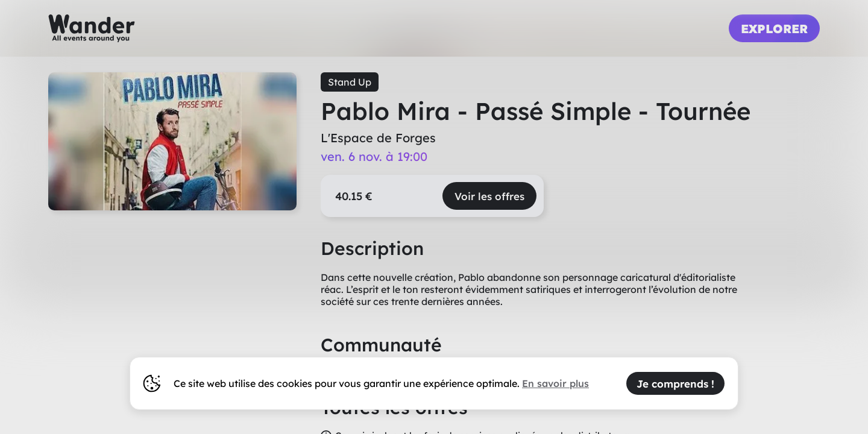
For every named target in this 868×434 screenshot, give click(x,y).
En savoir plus (555, 383)
